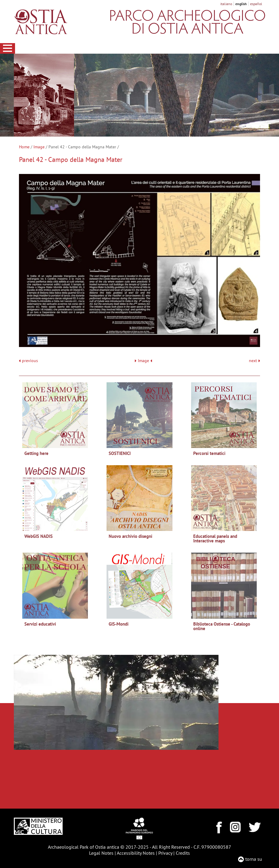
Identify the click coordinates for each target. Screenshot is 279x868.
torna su (254, 859)
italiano (226, 4)
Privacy (165, 853)
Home (24, 147)
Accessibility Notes (136, 853)
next (254, 361)
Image (39, 147)
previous (30, 361)
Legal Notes (101, 853)
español (256, 4)
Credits (183, 853)
